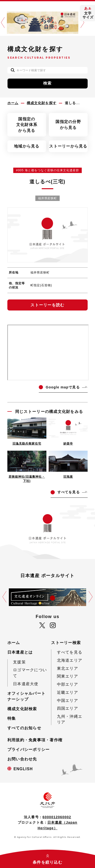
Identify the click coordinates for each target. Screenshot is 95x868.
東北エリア (68, 668)
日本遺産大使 (26, 684)
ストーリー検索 (66, 643)
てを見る (69, 492)
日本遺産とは (20, 652)
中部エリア (68, 684)
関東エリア (68, 676)
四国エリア (68, 708)
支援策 (19, 662)
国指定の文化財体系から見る (27, 125)
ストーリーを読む (47, 305)
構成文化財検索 (22, 709)
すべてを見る (70, 652)
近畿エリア (68, 692)
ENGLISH (23, 769)
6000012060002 (57, 817)
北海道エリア (70, 660)
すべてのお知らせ (24, 728)
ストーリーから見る (68, 146)
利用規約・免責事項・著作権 (35, 740)
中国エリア (68, 701)
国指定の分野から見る (68, 125)
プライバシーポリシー (29, 750)
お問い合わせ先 (22, 759)
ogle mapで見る (63, 387)
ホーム (14, 643)
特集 (12, 718)
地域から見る (27, 146)
